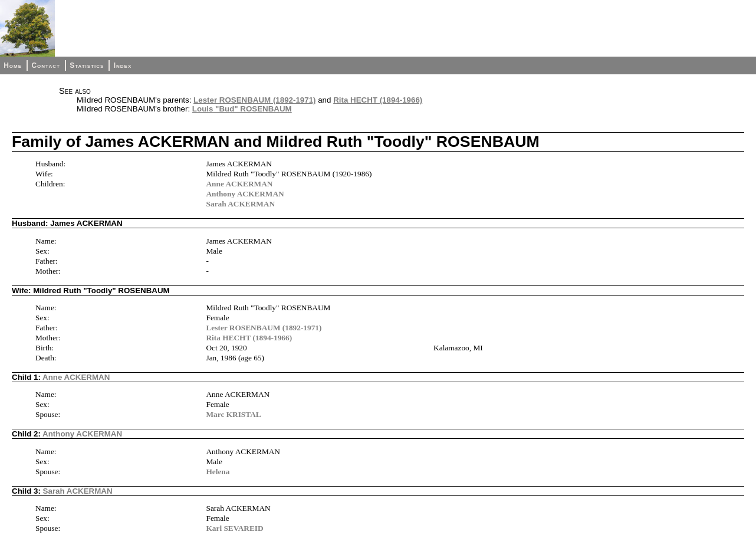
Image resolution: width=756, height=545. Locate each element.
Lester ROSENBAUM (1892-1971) (254, 100)
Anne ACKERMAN (239, 184)
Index (123, 65)
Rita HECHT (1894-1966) (378, 100)
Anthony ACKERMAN (245, 194)
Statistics (87, 65)
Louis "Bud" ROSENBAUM (242, 109)
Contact (45, 65)
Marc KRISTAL (233, 414)
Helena (218, 472)
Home (13, 65)
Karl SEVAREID (234, 528)
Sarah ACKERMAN (240, 204)
